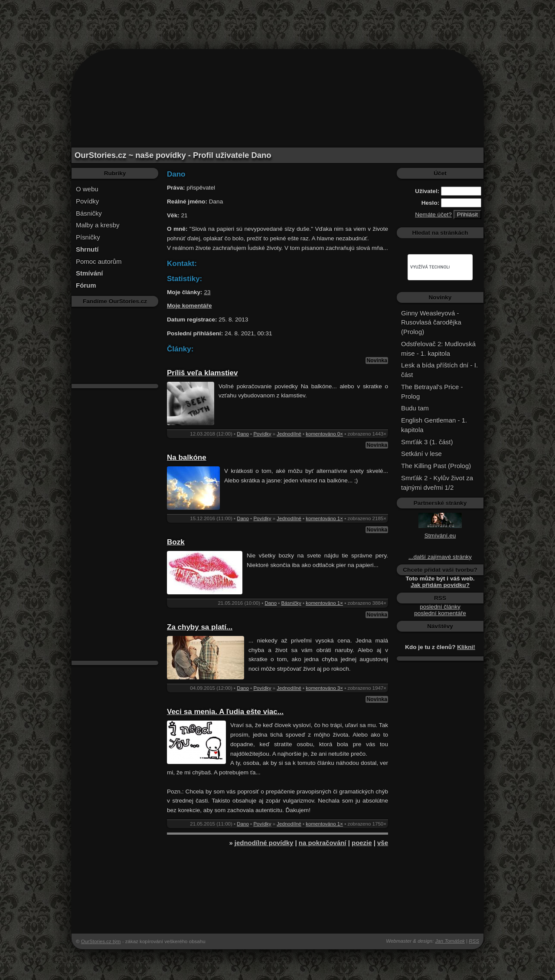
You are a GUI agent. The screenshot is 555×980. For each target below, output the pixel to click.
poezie (362, 843)
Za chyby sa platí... (200, 627)
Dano (243, 434)
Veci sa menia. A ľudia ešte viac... (225, 712)
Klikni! (466, 647)
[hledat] (430, 267)
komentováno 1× (324, 518)
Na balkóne (187, 457)
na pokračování (323, 843)
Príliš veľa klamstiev (202, 373)
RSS (474, 941)
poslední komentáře (440, 613)
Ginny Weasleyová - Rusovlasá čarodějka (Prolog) (431, 323)
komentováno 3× (324, 688)
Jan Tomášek (450, 941)
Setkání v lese (421, 454)
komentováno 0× (324, 434)
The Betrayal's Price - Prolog (432, 392)
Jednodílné (289, 434)
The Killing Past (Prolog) (436, 466)
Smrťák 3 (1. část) (427, 442)
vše (383, 843)
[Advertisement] (277, 20)
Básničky (89, 213)
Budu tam (415, 408)
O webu (87, 189)
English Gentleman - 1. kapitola (434, 425)
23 (207, 292)
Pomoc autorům (99, 261)
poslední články (440, 607)
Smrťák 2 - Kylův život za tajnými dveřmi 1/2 (437, 483)
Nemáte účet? (433, 215)
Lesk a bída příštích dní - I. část (439, 370)
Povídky (87, 201)
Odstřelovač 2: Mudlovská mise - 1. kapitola (438, 349)
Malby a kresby (98, 225)
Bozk (176, 542)
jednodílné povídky (264, 843)
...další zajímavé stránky (440, 557)
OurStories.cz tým (101, 941)
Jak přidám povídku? (440, 585)
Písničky (88, 237)
